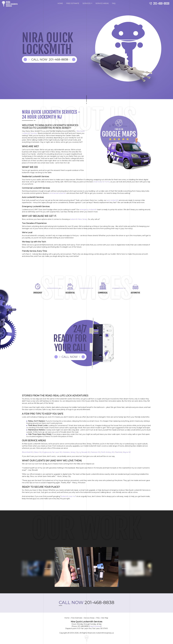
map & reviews (95, 626)
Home (67, 618)
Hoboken (66, 452)
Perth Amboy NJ (108, 452)
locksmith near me (68, 496)
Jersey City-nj (76, 452)
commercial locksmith (57, 193)
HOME (60, 3)
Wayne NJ (127, 452)
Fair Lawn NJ (57, 452)
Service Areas (89, 618)
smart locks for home (101, 182)
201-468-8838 (87, 602)
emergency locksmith (88, 210)
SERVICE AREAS (102, 3)
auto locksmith (113, 200)
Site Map (105, 618)
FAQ (114, 3)
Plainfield (118, 452)
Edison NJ (38, 452)
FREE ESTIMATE (73, 3)
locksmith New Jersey (79, 219)
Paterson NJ (95, 452)
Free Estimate (77, 618)
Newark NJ (86, 452)
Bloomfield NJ (27, 452)
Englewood (47, 452)
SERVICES (87, 3)
